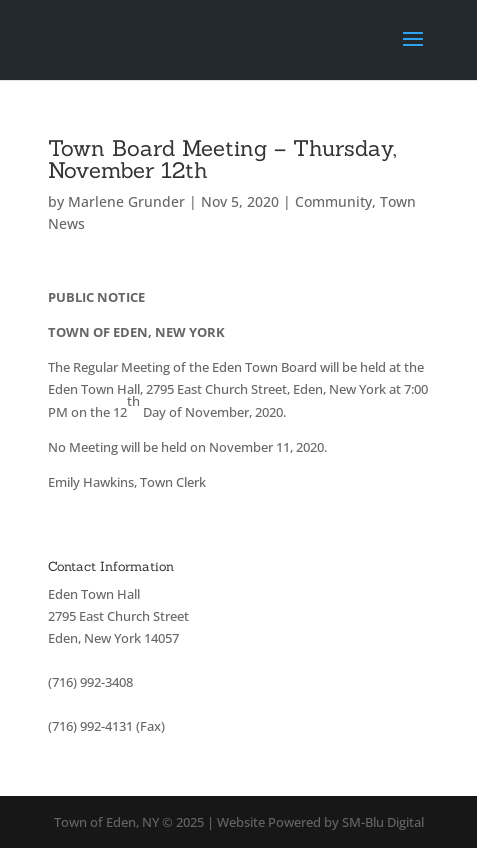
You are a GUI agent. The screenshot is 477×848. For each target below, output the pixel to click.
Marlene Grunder (126, 201)
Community (333, 201)
